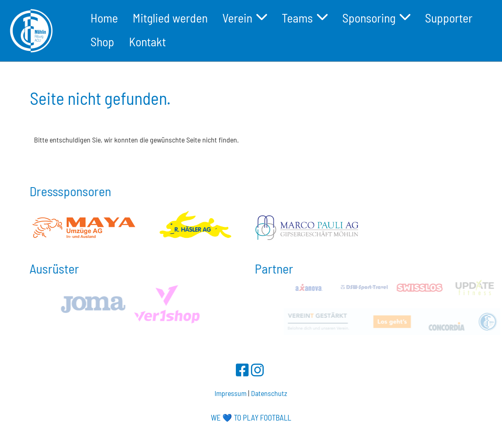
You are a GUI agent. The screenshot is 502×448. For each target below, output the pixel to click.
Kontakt (147, 41)
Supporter (449, 18)
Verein (245, 18)
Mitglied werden (170, 18)
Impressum (231, 393)
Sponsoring (376, 18)
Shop (102, 41)
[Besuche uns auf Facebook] (242, 370)
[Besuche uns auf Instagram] (258, 370)
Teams (305, 18)
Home (104, 18)
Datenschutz (269, 393)
